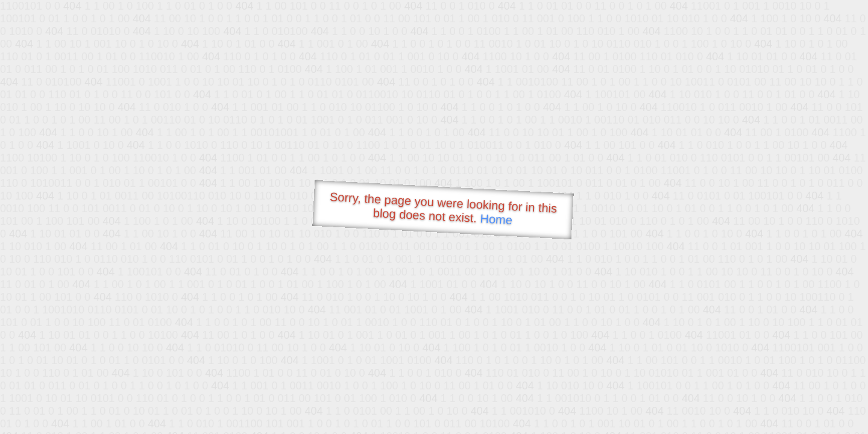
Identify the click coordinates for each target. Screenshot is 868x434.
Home (496, 219)
